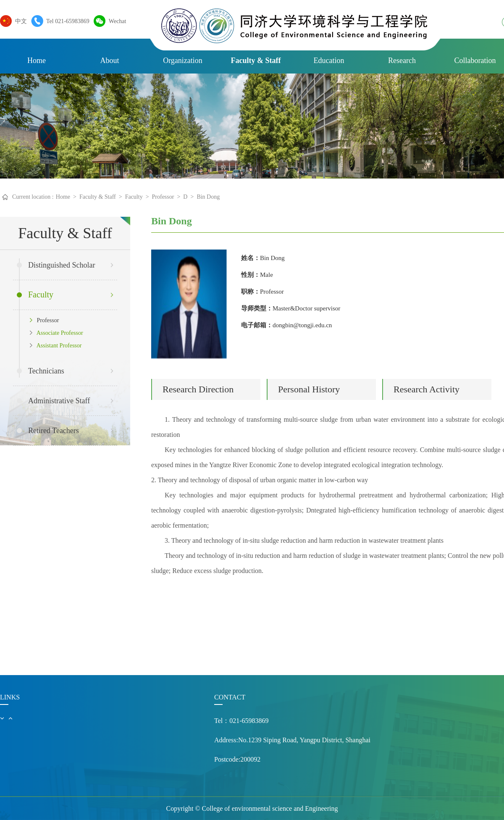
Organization (183, 60)
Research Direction (198, 389)
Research (402, 60)
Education (329, 60)
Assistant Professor (56, 346)
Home (37, 60)
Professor (163, 197)
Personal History (309, 389)
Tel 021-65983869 (66, 21)
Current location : (33, 197)
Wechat (115, 21)
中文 (19, 21)
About (110, 60)
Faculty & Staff (256, 60)
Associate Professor (56, 333)
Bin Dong (208, 197)
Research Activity (427, 389)
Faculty (134, 197)
